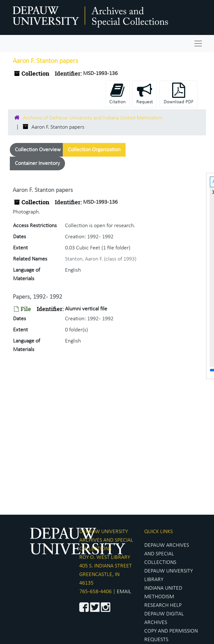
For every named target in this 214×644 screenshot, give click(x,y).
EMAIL (124, 592)
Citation (117, 94)
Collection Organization (94, 150)
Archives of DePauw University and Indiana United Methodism (93, 118)
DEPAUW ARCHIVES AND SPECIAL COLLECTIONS (167, 554)
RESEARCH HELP (163, 605)
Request (145, 94)
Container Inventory (37, 163)
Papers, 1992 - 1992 (37, 297)
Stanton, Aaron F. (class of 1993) (101, 259)
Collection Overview (38, 150)
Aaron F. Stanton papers (43, 190)
